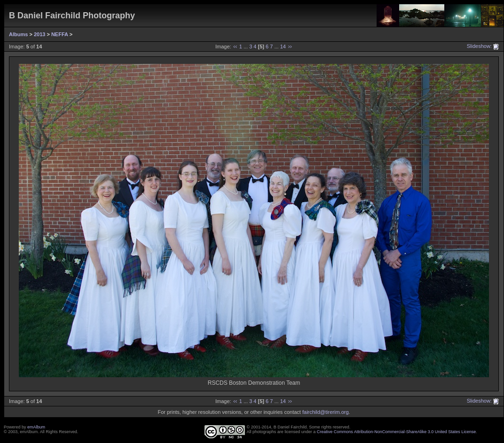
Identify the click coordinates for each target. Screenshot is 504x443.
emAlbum (36, 427)
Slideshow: (479, 46)
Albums (18, 34)
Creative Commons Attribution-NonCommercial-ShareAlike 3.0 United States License (397, 432)
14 (283, 47)
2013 (39, 34)
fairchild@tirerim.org (326, 412)
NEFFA (60, 34)
